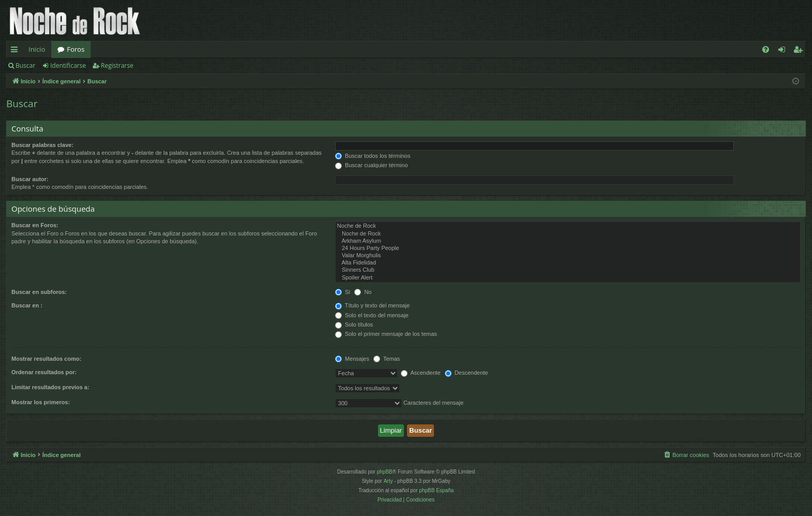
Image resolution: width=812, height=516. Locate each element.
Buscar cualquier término (372, 165)
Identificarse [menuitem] (784, 51)
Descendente (467, 373)
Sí (343, 292)
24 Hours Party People (568, 248)
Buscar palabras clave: (42, 145)
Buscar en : (27, 305)
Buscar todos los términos (373, 156)
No (363, 292)
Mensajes (352, 359)
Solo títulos (354, 325)
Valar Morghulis (568, 256)
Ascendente (421, 373)
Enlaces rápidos (16, 51)
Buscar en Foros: (35, 225)
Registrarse (117, 65)
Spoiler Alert (568, 278)
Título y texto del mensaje (372, 305)
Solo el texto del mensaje (372, 315)
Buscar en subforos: (39, 292)
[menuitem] (766, 49)
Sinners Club (568, 270)
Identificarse (68, 65)
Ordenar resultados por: (44, 372)
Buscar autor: (30, 179)
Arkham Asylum (568, 241)
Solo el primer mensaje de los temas (386, 334)
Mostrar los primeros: (41, 402)
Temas (387, 359)
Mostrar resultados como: (46, 359)
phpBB (385, 472)
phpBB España (436, 490)
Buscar (25, 65)
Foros (76, 49)
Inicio (37, 49)
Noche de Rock (568, 226)
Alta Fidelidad (568, 263)
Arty (388, 481)
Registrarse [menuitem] (800, 51)
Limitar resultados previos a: (50, 387)
